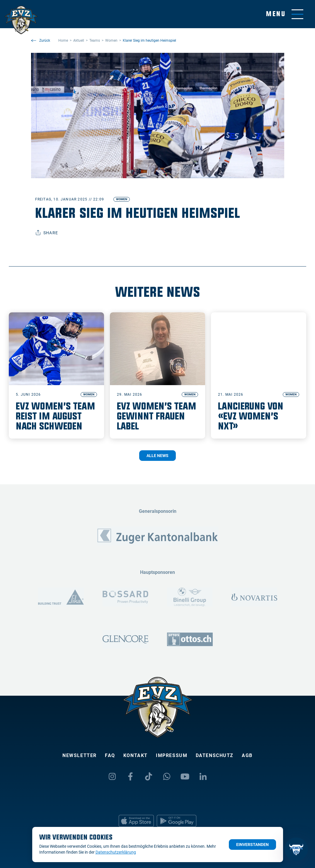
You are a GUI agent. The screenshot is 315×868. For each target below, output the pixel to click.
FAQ (110, 755)
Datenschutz (215, 755)
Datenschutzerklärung (116, 852)
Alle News (157, 456)
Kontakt (136, 755)
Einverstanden (252, 845)
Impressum (172, 755)
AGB (247, 755)
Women (122, 199)
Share (47, 233)
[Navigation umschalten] (285, 14)
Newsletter (80, 755)
